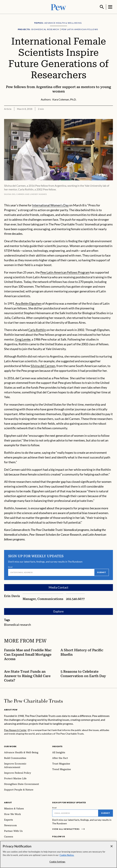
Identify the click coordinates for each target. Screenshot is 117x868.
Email (10, 567)
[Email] (51, 572)
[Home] (33, 701)
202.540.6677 (75, 598)
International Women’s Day (50, 205)
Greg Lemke (23, 339)
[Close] (112, 846)
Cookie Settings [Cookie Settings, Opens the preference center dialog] (57, 862)
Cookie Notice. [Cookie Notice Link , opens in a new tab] (67, 855)
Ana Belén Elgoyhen (28, 303)
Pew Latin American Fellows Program (65, 272)
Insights (57, 746)
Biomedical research (18, 624)
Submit (102, 572)
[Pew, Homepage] (58, 7)
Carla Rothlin (37, 329)
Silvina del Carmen (43, 365)
